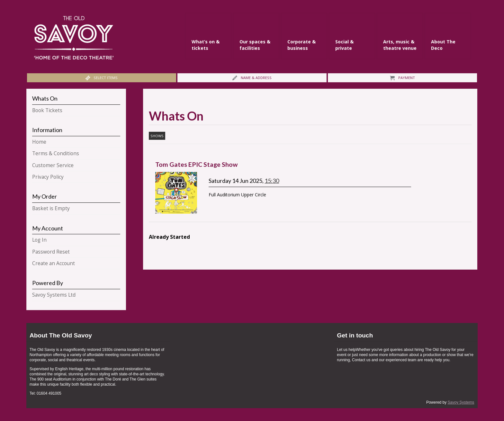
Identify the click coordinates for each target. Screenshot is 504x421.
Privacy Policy (48, 177)
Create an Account (54, 263)
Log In (39, 240)
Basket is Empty (51, 208)
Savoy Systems (461, 402)
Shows (157, 136)
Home (39, 142)
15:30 (272, 181)
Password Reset (51, 252)
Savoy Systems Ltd (54, 295)
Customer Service (53, 165)
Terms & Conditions (56, 153)
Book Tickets (47, 110)
